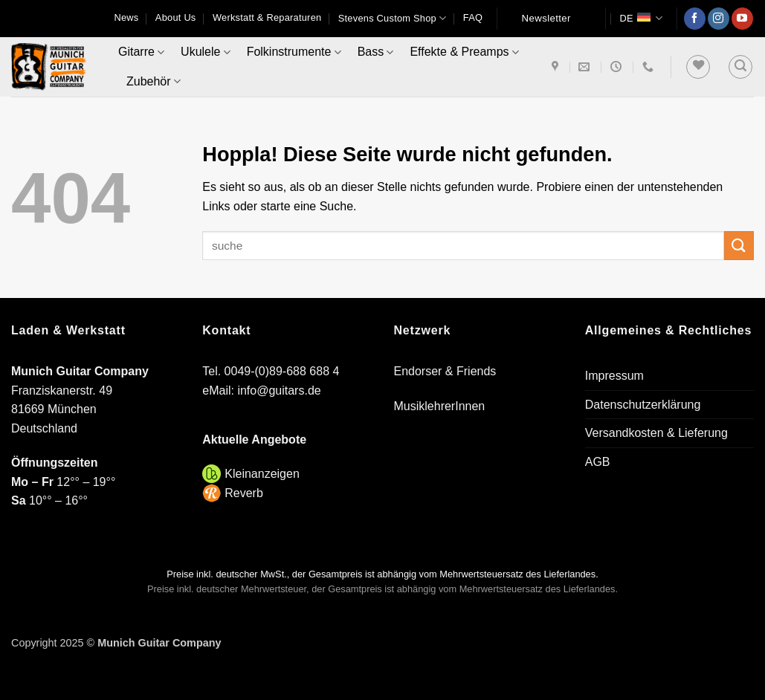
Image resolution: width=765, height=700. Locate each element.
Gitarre (141, 52)
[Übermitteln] (739, 246)
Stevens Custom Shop (393, 18)
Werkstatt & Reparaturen (267, 17)
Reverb (244, 493)
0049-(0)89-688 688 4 (282, 371)
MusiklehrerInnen (440, 406)
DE (641, 18)
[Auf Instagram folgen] (719, 19)
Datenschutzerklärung (643, 405)
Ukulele (206, 52)
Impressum (614, 376)
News (126, 17)
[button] (740, 67)
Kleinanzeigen (262, 474)
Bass (376, 52)
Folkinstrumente (294, 52)
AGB (598, 462)
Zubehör (154, 81)
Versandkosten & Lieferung (656, 433)
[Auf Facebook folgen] (695, 19)
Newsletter (546, 18)
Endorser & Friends (445, 371)
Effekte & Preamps (464, 52)
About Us (176, 17)
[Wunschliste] (698, 67)
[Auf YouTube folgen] (742, 19)
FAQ (473, 17)
